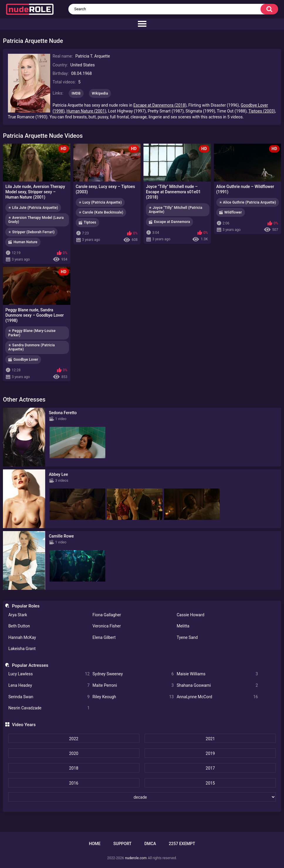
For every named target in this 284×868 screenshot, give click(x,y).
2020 (73, 753)
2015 (210, 783)
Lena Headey (49, 685)
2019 (210, 753)
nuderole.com (136, 858)
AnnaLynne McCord (217, 697)
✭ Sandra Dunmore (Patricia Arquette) (32, 347)
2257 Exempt (182, 844)
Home (95, 844)
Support (122, 844)
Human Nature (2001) (86, 111)
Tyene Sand (187, 637)
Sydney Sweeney (133, 674)
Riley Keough (133, 697)
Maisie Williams (217, 674)
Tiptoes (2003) (262, 111)
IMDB (76, 93)
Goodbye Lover (26, 360)
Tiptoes (90, 222)
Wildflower (233, 212)
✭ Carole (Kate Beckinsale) (101, 212)
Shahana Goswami (217, 685)
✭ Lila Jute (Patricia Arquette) (33, 208)
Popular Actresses (30, 665)
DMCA (150, 844)
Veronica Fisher (107, 626)
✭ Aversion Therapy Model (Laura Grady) (36, 220)
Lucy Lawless (49, 674)
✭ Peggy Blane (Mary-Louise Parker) (32, 333)
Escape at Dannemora (172, 222)
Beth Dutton (19, 626)
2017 (210, 768)
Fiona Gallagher (107, 615)
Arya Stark (18, 615)
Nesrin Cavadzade (49, 708)
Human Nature (26, 242)
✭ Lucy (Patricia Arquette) (100, 202)
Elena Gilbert (104, 637)
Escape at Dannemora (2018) (160, 105)
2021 (210, 739)
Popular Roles (26, 606)
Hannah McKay (22, 637)
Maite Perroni (133, 685)
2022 (73, 739)
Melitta (183, 626)
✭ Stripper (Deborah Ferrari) (31, 232)
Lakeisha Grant (22, 649)
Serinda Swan (49, 697)
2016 (73, 783)
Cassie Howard (190, 615)
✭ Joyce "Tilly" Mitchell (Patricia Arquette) (175, 210)
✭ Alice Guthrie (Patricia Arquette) (248, 202)
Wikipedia (100, 93)
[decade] (142, 797)
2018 (73, 768)
